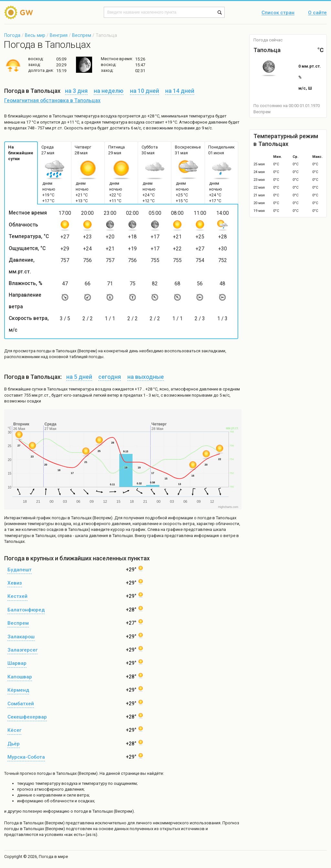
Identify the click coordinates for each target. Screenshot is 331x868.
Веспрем (82, 35)
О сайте (317, 13)
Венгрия (59, 35)
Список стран (278, 13)
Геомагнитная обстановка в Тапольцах (52, 101)
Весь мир (35, 35)
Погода (12, 35)
